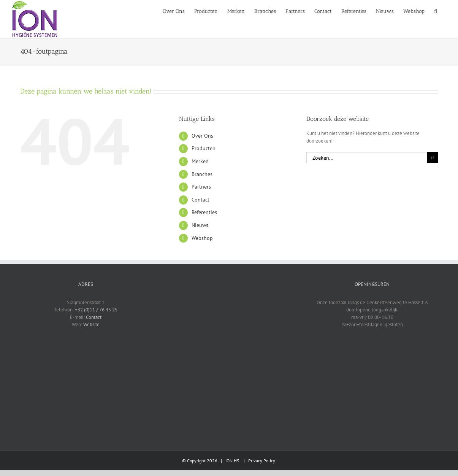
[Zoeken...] (367, 158)
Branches (202, 174)
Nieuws (200, 225)
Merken (200, 161)
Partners (201, 187)
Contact (200, 200)
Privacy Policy (262, 461)
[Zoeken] (432, 158)
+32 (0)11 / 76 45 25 (96, 310)
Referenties (204, 212)
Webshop (202, 238)
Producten (204, 148)
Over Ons (202, 136)
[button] (436, 11)
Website (91, 324)
